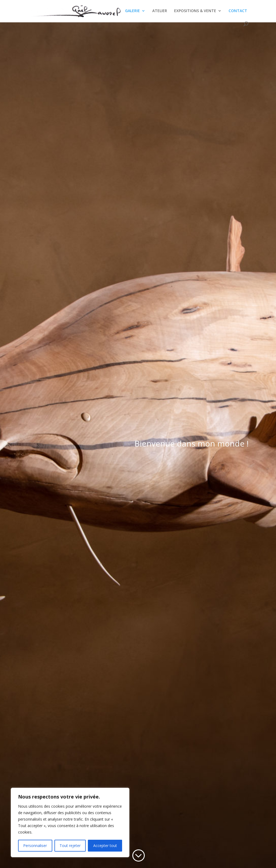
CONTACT (238, 11)
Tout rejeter (70, 846)
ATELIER (160, 11)
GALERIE (132, 11)
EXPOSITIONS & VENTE (195, 11)
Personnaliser (35, 846)
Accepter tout (105, 846)
